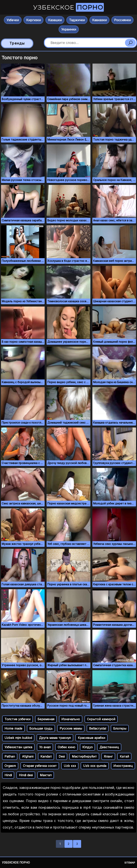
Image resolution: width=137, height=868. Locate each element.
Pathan (10, 756)
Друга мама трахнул (55, 738)
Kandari (46, 756)
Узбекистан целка (18, 747)
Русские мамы (71, 728)
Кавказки (99, 20)
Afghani (28, 756)
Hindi (8, 775)
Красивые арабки (91, 738)
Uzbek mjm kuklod (18, 738)
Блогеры (120, 728)
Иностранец (123, 766)
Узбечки (13, 20)
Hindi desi (26, 775)
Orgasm (10, 766)
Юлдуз (87, 747)
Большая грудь (41, 728)
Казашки (55, 20)
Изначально (71, 719)
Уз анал (45, 747)
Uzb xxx (70, 766)
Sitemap (130, 863)
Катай (124, 756)
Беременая (46, 719)
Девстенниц (109, 747)
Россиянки (122, 20)
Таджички (77, 20)
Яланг (108, 756)
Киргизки (33, 20)
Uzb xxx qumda (95, 766)
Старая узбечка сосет (40, 766)
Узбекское (68, 7)
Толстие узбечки (17, 719)
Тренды (17, 43)
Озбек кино (66, 747)
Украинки (69, 29)
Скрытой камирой (101, 719)
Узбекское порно (16, 862)
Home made (13, 728)
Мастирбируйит (84, 756)
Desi (62, 756)
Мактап (46, 775)
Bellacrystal (98, 728)
